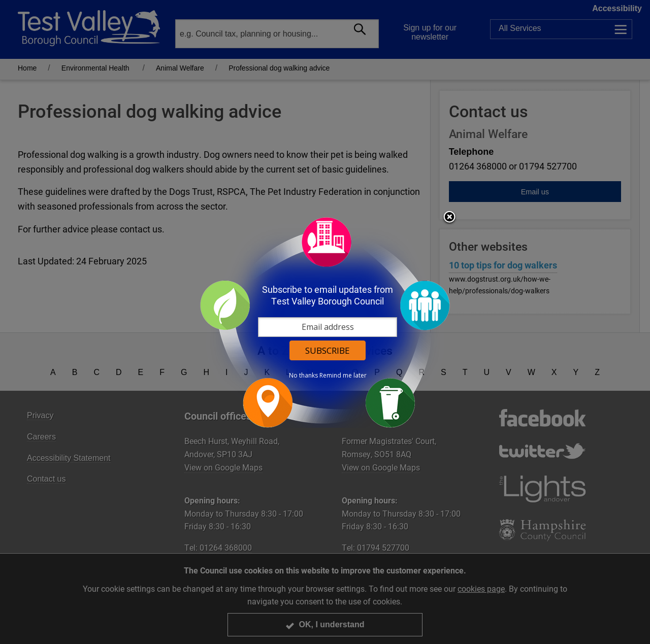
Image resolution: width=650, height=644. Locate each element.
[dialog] (325, 322)
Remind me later (343, 376)
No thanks (303, 376)
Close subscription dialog (449, 218)
